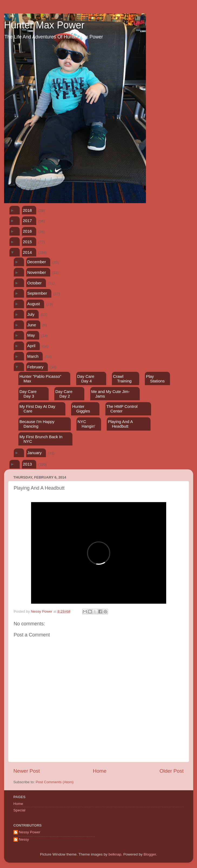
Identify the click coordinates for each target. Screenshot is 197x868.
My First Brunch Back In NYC (41, 439)
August (34, 304)
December (37, 262)
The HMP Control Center (122, 409)
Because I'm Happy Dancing (37, 424)
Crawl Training (122, 379)
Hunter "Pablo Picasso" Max (40, 379)
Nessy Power (30, 832)
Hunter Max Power (44, 25)
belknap (115, 854)
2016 (27, 231)
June (32, 325)
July (31, 314)
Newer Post (27, 771)
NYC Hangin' (86, 424)
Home (100, 771)
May (31, 335)
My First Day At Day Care (37, 409)
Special (19, 810)
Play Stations (155, 379)
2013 (27, 464)
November (37, 272)
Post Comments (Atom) (55, 782)
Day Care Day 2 (64, 394)
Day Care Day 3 (28, 394)
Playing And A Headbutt (120, 424)
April (31, 346)
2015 (27, 242)
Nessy (24, 839)
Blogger (150, 854)
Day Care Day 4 (86, 379)
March (33, 356)
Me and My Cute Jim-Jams (111, 394)
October (34, 283)
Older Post (171, 771)
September (37, 293)
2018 (27, 210)
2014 (27, 252)
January (34, 453)
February (35, 367)
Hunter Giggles (81, 409)
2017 (27, 221)
